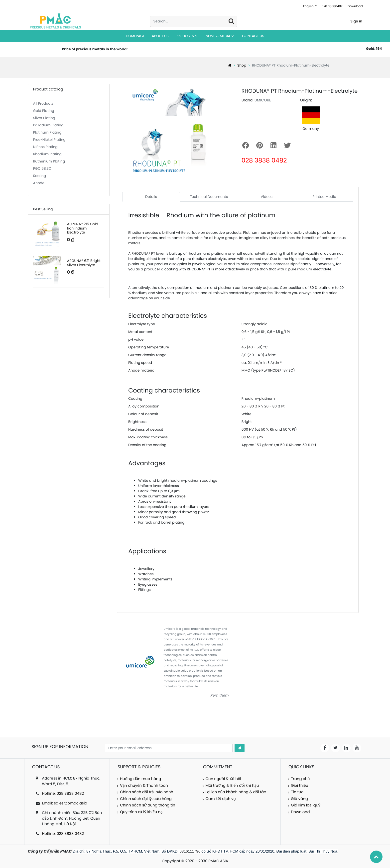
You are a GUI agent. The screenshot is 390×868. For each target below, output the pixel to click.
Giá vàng (299, 799)
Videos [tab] (267, 197)
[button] (240, 748)
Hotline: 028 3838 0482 (63, 794)
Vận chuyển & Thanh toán (144, 786)
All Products (43, 103)
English (309, 6)
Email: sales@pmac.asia (65, 803)
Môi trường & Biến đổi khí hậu (232, 786)
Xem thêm (220, 695)
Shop (242, 65)
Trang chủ (300, 779)
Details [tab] (151, 197)
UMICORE (263, 100)
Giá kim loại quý (306, 805)
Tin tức (297, 792)
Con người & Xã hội (223, 779)
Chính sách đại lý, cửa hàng (146, 799)
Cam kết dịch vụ (221, 799)
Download (355, 6)
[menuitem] (135, 36)
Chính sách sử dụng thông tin (148, 805)
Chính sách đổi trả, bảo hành (147, 792)
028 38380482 (332, 6)
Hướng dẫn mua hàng (140, 779)
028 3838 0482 (264, 160)
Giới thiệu (300, 786)
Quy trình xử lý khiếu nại (142, 812)
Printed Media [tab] (324, 197)
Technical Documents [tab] (209, 197)
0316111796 (190, 851)
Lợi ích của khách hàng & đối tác (236, 792)
